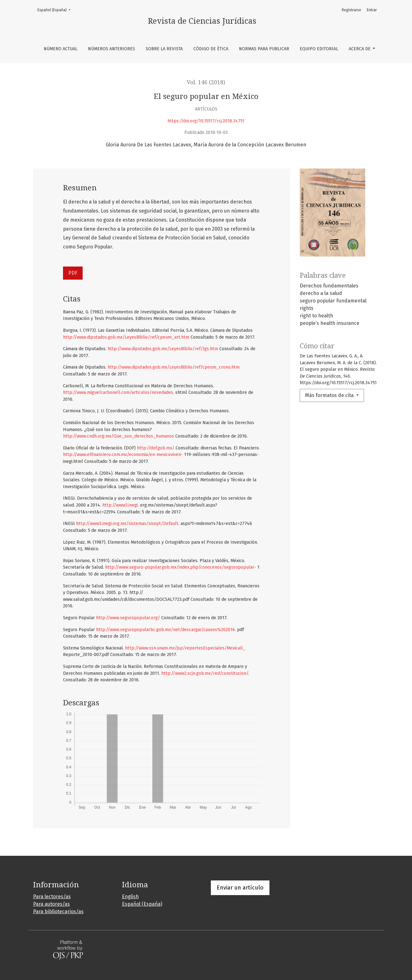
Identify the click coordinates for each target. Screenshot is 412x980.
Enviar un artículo (240, 888)
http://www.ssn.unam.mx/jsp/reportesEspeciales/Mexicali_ (185, 648)
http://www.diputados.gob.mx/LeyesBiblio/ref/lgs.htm (163, 349)
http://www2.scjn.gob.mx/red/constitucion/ (205, 673)
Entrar (372, 10)
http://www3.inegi (120, 505)
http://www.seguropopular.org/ (128, 618)
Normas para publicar (264, 49)
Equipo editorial (319, 49)
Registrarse (351, 10)
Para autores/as (51, 904)
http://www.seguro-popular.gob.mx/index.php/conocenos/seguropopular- (181, 567)
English (130, 897)
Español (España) (56, 10)
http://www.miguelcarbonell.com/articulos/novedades (118, 392)
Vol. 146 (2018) (206, 82)
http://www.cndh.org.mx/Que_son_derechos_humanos (119, 436)
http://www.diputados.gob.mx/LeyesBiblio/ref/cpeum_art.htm (126, 337)
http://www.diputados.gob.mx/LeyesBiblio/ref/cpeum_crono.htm (174, 367)
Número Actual (61, 49)
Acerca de (360, 49)
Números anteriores (111, 49)
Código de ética (211, 49)
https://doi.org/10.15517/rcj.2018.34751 (206, 121)
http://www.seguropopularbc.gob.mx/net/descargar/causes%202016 (165, 630)
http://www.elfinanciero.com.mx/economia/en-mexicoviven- (123, 455)
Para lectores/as (52, 897)
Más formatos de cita (330, 395)
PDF (73, 273)
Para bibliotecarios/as (58, 911)
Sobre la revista (164, 49)
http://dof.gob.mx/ (156, 448)
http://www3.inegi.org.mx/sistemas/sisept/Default (127, 524)
